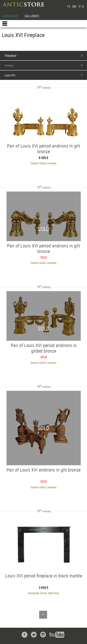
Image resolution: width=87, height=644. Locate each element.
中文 (81, 6)
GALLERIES (32, 16)
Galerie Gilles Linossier (44, 163)
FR (69, 6)
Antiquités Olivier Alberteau (43, 593)
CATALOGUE (10, 16)
